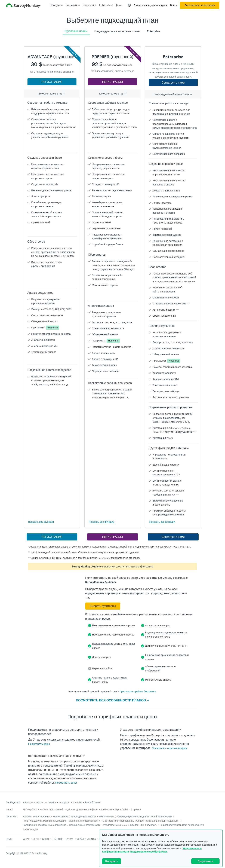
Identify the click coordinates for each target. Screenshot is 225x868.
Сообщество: (13, 803)
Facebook (28, 802)
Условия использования (36, 817)
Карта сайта (121, 809)
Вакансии (106, 809)
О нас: (9, 810)
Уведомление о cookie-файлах (149, 852)
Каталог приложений (52, 809)
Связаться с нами (173, 83)
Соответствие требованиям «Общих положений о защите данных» (141, 821)
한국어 (70, 839)
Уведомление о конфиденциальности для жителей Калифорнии (135, 817)
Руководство (30, 809)
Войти (174, 5)
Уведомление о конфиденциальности (74, 817)
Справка (136, 809)
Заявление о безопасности (85, 821)
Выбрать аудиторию (103, 606)
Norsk (36, 839)
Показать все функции (41, 522)
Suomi (26, 839)
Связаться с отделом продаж (150, 5)
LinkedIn (51, 802)
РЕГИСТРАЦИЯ (52, 82)
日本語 (80, 839)
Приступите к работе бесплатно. (138, 692)
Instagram (64, 802)
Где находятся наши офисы (82, 809)
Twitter (40, 802)
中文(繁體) (58, 839)
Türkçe (45, 839)
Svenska (91, 839)
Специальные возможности (85, 825)
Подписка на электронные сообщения (44, 825)
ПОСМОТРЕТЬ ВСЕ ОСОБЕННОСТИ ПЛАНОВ (113, 700)
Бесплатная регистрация (200, 5)
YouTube (77, 802)
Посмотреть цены (39, 744)
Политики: (11, 817)
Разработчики (93, 802)
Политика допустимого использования (44, 821)
